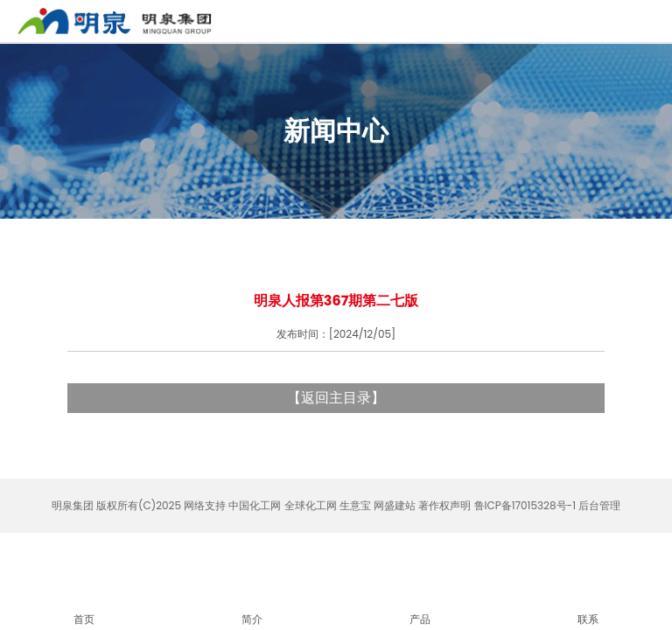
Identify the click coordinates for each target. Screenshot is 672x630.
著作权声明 (444, 505)
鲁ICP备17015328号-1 (525, 505)
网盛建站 (395, 505)
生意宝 (355, 505)
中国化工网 (255, 505)
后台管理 (599, 505)
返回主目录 (336, 398)
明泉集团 (73, 505)
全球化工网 (311, 505)
